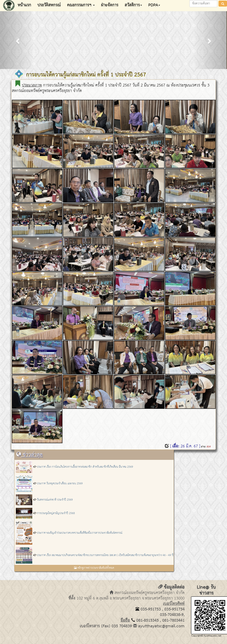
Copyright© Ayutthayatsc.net (206, 636)
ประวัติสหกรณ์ (49, 5)
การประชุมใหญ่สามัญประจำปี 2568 (56, 513)
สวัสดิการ (133, 5)
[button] (17, 40)
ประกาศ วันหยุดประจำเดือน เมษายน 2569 (60, 484)
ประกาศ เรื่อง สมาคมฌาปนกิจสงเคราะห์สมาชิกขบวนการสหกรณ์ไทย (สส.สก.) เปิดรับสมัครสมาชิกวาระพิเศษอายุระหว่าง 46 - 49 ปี (105, 555)
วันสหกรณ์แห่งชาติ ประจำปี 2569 (55, 500)
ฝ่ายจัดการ (110, 5)
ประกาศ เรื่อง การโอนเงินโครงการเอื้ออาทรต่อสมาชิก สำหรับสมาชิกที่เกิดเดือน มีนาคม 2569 (85, 467)
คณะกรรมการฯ (81, 5)
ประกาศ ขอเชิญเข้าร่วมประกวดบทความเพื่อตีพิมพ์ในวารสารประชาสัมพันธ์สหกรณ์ (80, 533)
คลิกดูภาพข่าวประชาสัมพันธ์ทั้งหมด (94, 568)
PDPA (154, 5)
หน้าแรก (24, 5)
